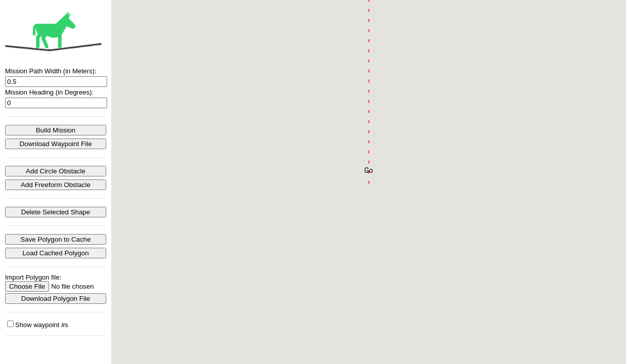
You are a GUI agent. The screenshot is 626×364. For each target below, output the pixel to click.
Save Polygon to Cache (55, 239)
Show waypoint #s (38, 325)
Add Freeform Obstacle (56, 185)
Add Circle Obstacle (56, 171)
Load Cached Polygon (55, 253)
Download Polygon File (56, 299)
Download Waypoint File (55, 144)
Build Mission (56, 130)
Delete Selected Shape (56, 212)
